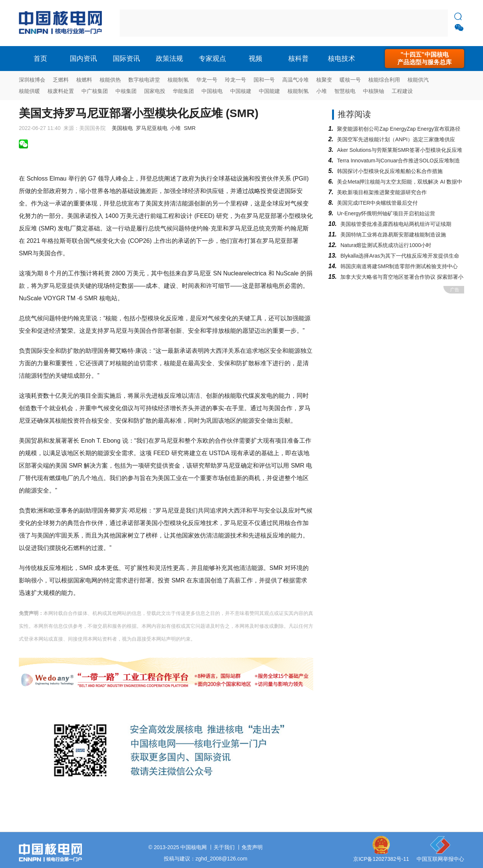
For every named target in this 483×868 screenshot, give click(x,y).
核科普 (298, 59)
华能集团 (183, 91)
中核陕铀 (374, 91)
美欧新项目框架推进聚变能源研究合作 (382, 192)
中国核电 (212, 91)
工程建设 (402, 91)
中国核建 (241, 91)
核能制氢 (178, 80)
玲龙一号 (235, 80)
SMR (190, 128)
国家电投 (155, 91)
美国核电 (122, 128)
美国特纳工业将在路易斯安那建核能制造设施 (393, 235)
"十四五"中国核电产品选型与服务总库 (425, 58)
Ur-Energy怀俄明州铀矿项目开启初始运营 (386, 213)
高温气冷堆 (295, 80)
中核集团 (126, 91)
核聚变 (324, 80)
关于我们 (224, 847)
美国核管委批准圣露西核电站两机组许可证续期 (396, 224)
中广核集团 (95, 91)
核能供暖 (29, 91)
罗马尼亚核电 (152, 128)
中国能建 (269, 91)
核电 (62, 23)
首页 (40, 59)
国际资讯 (126, 59)
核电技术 (341, 59)
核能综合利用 (384, 80)
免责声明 (252, 847)
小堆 (321, 91)
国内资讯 (83, 59)
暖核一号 (350, 80)
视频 (255, 59)
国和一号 (264, 80)
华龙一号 (207, 80)
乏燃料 (61, 80)
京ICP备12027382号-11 (381, 859)
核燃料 (84, 80)
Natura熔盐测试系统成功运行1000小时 (386, 245)
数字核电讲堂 (144, 80)
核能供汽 (418, 80)
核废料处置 (61, 91)
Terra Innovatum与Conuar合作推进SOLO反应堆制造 (398, 161)
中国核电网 (194, 847)
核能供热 (110, 80)
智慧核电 (345, 91)
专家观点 (212, 59)
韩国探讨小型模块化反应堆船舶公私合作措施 (390, 171)
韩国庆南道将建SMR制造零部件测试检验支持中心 (399, 266)
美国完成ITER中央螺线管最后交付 (377, 203)
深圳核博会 (32, 80)
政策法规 (169, 59)
